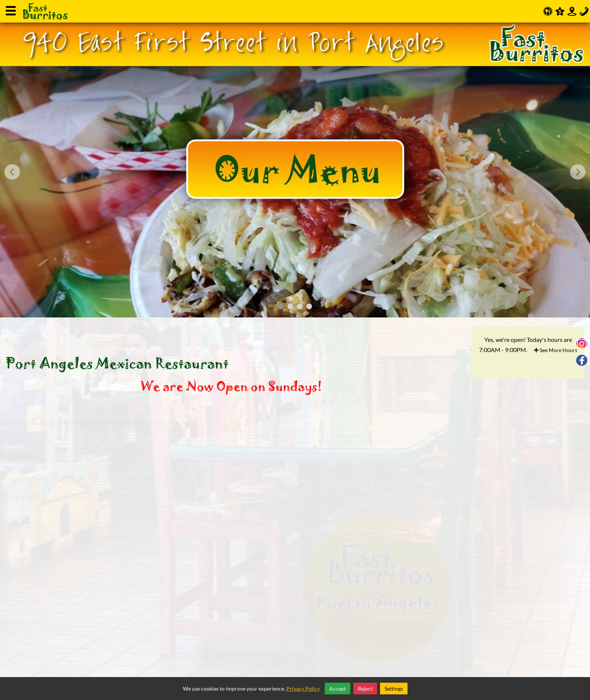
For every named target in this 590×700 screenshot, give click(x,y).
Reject (365, 689)
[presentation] (12, 172)
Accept (338, 689)
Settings (394, 689)
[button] (281, 306)
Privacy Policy (303, 689)
